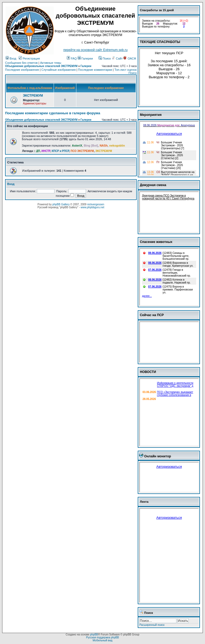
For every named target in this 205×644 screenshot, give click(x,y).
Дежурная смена (153, 185)
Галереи (85, 58)
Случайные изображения (58, 70)
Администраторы (35, 103)
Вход (11, 58)
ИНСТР (46, 151)
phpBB (94, 635)
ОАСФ (130, 58)
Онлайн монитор (158, 456)
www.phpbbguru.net (92, 207)
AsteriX (77, 146)
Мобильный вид (102, 640)
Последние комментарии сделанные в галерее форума (53, 113)
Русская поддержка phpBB (102, 637)
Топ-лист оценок (126, 70)
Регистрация (29, 58)
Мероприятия (151, 115)
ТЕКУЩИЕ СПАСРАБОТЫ (160, 42)
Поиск (105, 58)
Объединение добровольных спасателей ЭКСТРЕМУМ (41, 66)
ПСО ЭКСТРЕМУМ (82, 151)
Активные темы (51, 63)
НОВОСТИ (148, 372)
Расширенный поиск (152, 625)
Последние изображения (22, 70)
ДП (38, 151)
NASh (104, 146)
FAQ (72, 58)
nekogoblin (117, 146)
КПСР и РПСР (60, 151)
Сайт (117, 58)
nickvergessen (96, 204)
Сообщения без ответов (21, 63)
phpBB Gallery (61, 204)
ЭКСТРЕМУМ (33, 96)
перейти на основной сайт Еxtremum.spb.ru (95, 50)
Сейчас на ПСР (152, 315)
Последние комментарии (95, 70)
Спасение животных (156, 242)
